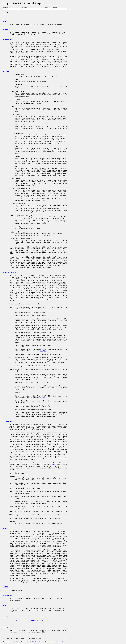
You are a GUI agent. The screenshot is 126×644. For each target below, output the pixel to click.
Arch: (47, 7)
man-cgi (52, 642)
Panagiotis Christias (61, 642)
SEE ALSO (6, 617)
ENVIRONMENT (7, 595)
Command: (6, 7)
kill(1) (12, 620)
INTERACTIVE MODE (10, 272)
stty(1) (25, 620)
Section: (25, 7)
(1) (43, 351)
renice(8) (40, 620)
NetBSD (31, 642)
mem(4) (32, 620)
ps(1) (18, 620)
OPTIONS (6, 71)
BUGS (4, 605)
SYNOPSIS (6, 30)
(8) (43, 398)
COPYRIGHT (7, 627)
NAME (4, 21)
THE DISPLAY (7, 421)
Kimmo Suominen (40, 642)
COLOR (5, 528)
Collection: (56, 7)
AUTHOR (5, 587)
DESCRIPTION (7, 40)
